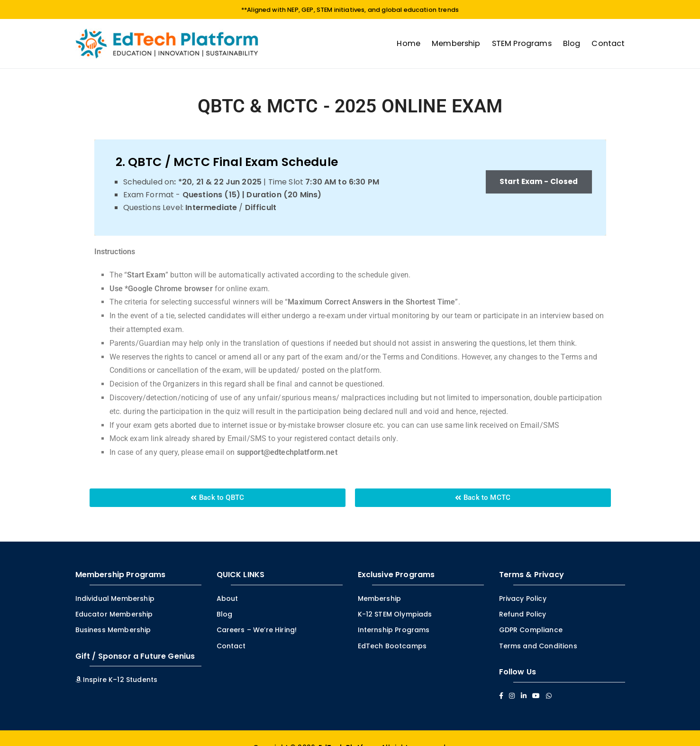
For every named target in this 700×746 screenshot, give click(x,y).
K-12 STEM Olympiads (395, 614)
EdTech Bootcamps (392, 645)
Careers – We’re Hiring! (257, 630)
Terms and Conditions (538, 645)
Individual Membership (115, 599)
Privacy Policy (523, 599)
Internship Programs (394, 630)
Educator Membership (114, 614)
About (227, 599)
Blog (572, 43)
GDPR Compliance (531, 630)
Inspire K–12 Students (117, 680)
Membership (456, 43)
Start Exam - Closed (536, 182)
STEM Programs (522, 43)
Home (409, 43)
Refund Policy (523, 614)
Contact (608, 43)
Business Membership (113, 630)
